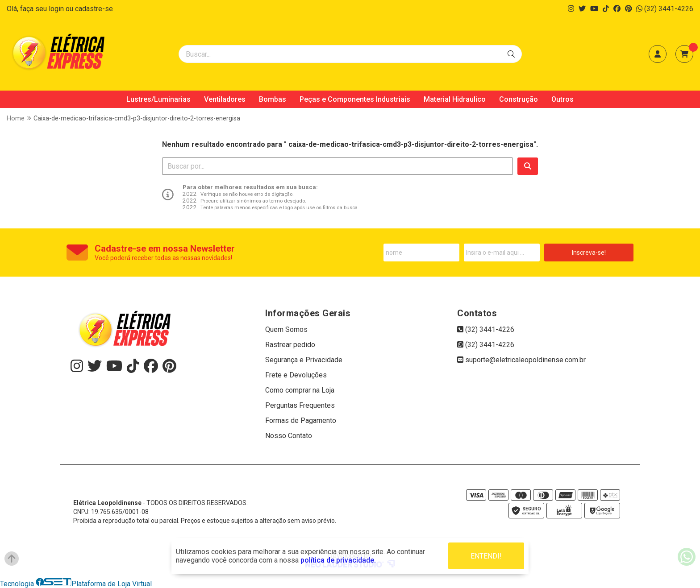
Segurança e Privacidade (304, 360)
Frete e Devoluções (296, 375)
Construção (519, 99)
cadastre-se (94, 9)
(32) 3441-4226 (665, 9)
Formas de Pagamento (301, 420)
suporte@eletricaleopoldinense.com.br (521, 360)
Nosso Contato (289, 436)
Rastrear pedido (290, 345)
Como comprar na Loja (300, 390)
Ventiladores (225, 99)
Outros (562, 99)
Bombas (273, 99)
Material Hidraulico (455, 99)
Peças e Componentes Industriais (355, 99)
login (57, 9)
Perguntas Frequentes (300, 405)
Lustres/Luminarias (158, 99)
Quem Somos (286, 329)
